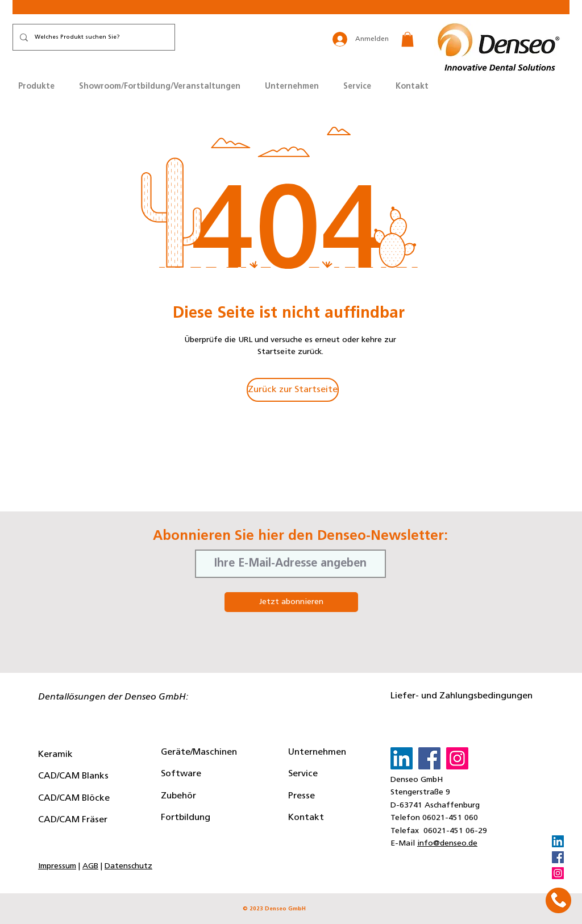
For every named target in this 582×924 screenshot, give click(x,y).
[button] (408, 39)
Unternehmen (317, 752)
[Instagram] (558, 873)
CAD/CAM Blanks (73, 776)
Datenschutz (128, 866)
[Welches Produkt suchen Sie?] (93, 37)
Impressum (57, 866)
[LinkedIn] (558, 841)
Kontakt (306, 818)
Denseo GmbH (417, 780)
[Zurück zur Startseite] (293, 390)
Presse (302, 796)
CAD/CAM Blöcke (74, 798)
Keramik (55, 755)
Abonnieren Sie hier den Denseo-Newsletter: (300, 536)
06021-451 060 (450, 818)
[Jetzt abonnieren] (291, 602)
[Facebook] (558, 857)
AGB (90, 866)
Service (303, 774)
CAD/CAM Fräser (73, 820)
